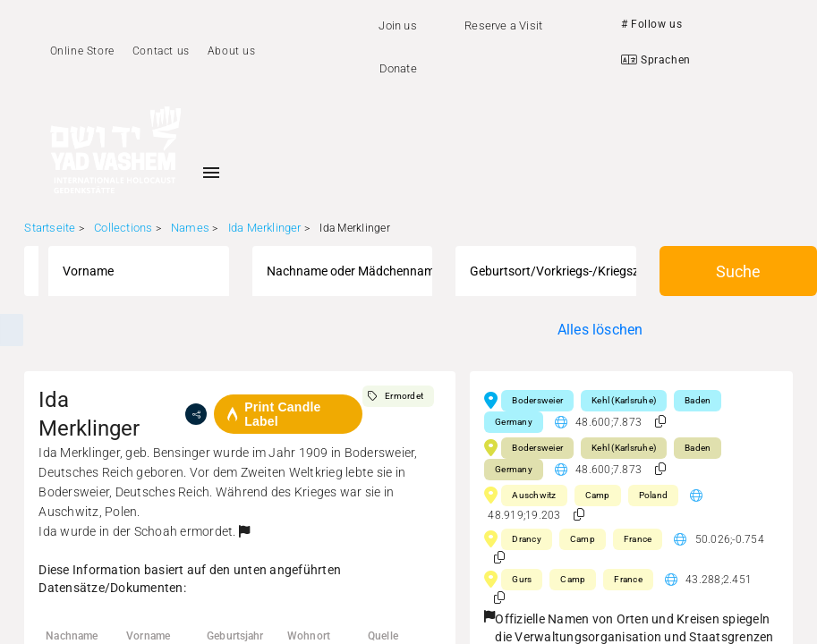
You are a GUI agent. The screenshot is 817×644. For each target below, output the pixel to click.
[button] (244, 531)
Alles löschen (600, 330)
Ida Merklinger (265, 228)
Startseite (50, 228)
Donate (398, 68)
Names (190, 228)
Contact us (161, 51)
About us (232, 51)
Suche (738, 271)
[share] (196, 414)
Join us (397, 25)
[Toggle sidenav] (211, 173)
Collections (123, 228)
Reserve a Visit (503, 25)
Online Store (82, 51)
